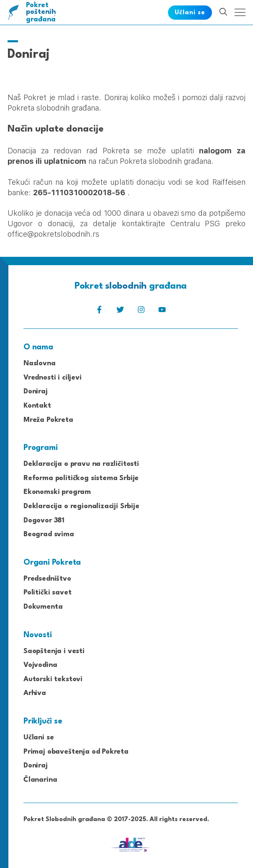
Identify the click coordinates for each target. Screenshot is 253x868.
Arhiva (35, 693)
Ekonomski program (57, 492)
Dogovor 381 (44, 521)
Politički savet (47, 593)
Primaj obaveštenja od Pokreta (76, 752)
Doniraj (36, 391)
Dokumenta (43, 607)
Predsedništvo (47, 579)
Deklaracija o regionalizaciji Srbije (81, 506)
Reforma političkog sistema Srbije (81, 478)
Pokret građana (43, 12)
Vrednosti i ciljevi (53, 378)
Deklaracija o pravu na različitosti (81, 464)
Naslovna (40, 363)
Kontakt (37, 406)
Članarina (40, 780)
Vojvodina (40, 665)
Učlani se (39, 738)
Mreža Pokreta (48, 420)
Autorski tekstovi (53, 679)
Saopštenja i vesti (54, 651)
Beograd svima (49, 534)
